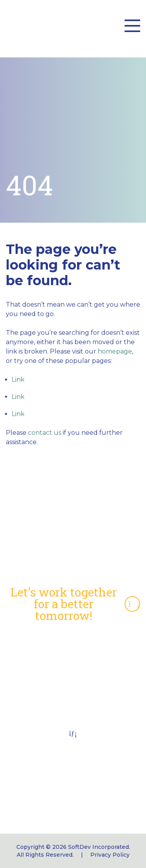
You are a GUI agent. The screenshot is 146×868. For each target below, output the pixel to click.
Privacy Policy (110, 855)
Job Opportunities (73, 694)
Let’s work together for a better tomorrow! (75, 604)
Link (18, 380)
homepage (115, 351)
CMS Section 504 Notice (73, 669)
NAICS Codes (73, 656)
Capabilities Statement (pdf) (73, 644)
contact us (45, 433)
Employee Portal (73, 681)
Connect (73, 706)
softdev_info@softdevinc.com (73, 801)
